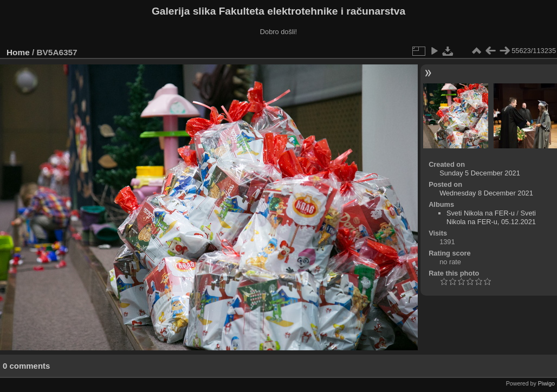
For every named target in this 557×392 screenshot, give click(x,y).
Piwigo (546, 383)
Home (18, 52)
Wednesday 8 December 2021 (486, 193)
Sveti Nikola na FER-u (481, 213)
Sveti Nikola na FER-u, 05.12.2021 (491, 217)
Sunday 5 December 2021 (480, 173)
